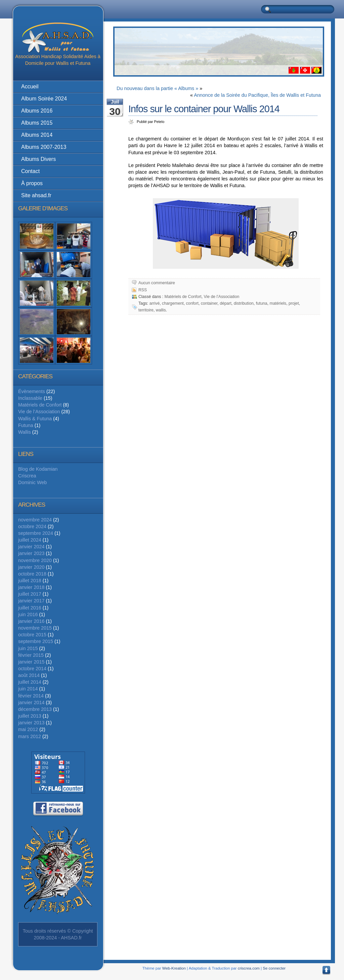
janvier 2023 (31, 553)
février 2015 (31, 655)
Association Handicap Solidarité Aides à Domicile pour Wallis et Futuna (58, 44)
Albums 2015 (37, 123)
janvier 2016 (31, 621)
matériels (278, 303)
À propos (32, 183)
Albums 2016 (37, 111)
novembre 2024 (35, 520)
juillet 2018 (30, 581)
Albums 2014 (37, 135)
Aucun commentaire (157, 283)
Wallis (25, 432)
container (209, 303)
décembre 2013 (35, 709)
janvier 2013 (31, 723)
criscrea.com (249, 968)
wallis (161, 310)
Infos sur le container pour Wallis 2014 (204, 109)
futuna (262, 303)
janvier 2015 (31, 662)
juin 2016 (28, 614)
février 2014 (31, 696)
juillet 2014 (30, 682)
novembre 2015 (35, 628)
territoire (146, 310)
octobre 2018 (32, 574)
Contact (30, 171)
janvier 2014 (31, 702)
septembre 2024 (36, 533)
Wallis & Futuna (35, 419)
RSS (143, 290)
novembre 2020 (35, 560)
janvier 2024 (31, 547)
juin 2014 (28, 689)
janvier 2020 (31, 567)
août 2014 (29, 675)
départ (226, 303)
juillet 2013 (30, 716)
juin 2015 (28, 648)
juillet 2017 (30, 594)
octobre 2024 (32, 526)
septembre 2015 (36, 641)
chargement (173, 303)
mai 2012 (28, 729)
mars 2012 (30, 736)
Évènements (32, 391)
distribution (244, 303)
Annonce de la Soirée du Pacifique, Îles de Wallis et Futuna (257, 95)
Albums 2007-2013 (44, 147)
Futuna (26, 425)
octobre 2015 (32, 635)
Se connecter (274, 968)
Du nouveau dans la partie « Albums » (157, 88)
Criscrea (27, 476)
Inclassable (30, 398)
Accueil (30, 87)
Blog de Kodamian (38, 469)
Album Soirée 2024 (44, 99)
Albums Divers (38, 159)
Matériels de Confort (40, 405)
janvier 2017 (31, 601)
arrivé (155, 303)
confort (192, 303)
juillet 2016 (30, 608)
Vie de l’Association (39, 412)
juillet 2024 (30, 540)
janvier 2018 (31, 587)
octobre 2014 (32, 669)
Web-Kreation (174, 968)
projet (294, 303)
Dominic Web (32, 482)
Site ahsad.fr (36, 195)
